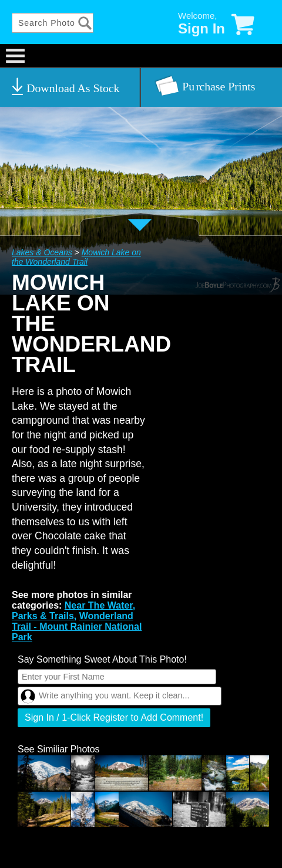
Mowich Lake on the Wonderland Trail (76, 257)
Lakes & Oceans (42, 252)
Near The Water (99, 605)
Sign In (202, 28)
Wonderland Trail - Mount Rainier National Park (77, 626)
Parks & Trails (43, 616)
